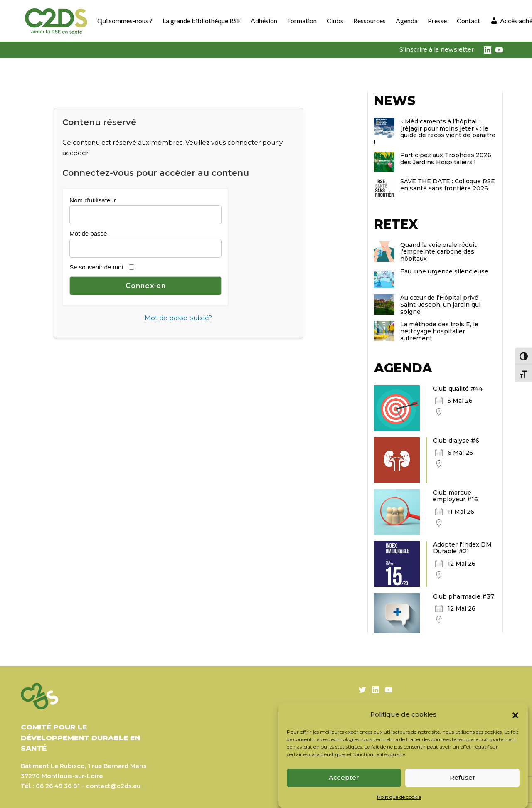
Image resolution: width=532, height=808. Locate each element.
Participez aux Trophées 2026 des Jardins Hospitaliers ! (446, 159)
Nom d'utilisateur (92, 200)
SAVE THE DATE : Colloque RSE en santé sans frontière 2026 (448, 185)
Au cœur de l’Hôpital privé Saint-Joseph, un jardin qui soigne (440, 305)
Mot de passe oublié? (178, 318)
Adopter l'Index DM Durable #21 (462, 548)
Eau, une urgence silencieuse (444, 271)
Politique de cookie (399, 797)
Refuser (463, 777)
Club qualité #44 (458, 389)
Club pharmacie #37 (464, 596)
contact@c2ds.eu (113, 786)
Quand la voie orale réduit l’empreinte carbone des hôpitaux (438, 252)
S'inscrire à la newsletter (437, 49)
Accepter (344, 777)
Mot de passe (88, 233)
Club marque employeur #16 (456, 496)
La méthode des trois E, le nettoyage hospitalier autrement (439, 331)
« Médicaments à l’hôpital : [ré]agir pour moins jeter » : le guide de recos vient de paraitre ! (435, 132)
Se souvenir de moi (96, 267)
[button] (515, 714)
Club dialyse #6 (456, 441)
